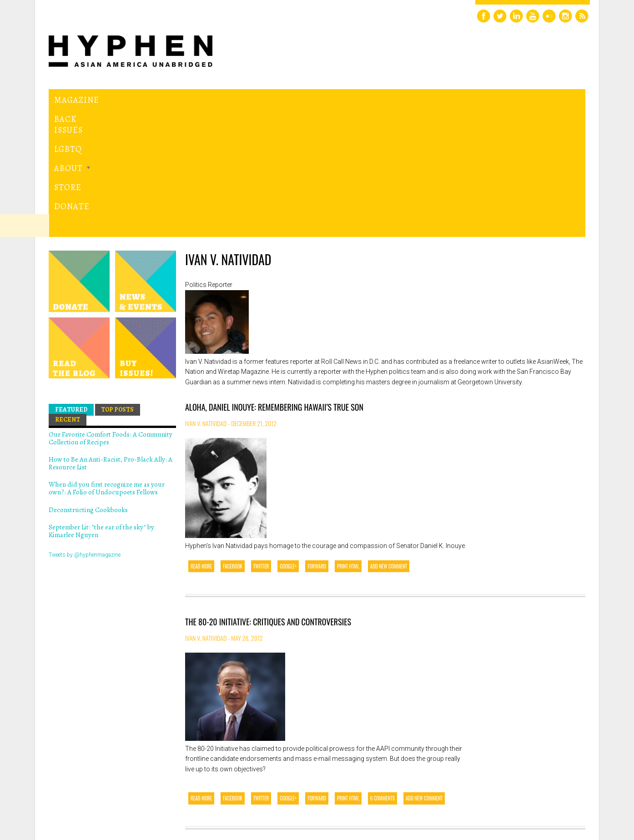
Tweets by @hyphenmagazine (85, 429)
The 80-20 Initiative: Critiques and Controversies (268, 497)
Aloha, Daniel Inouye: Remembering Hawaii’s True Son (274, 282)
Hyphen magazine (91, 795)
